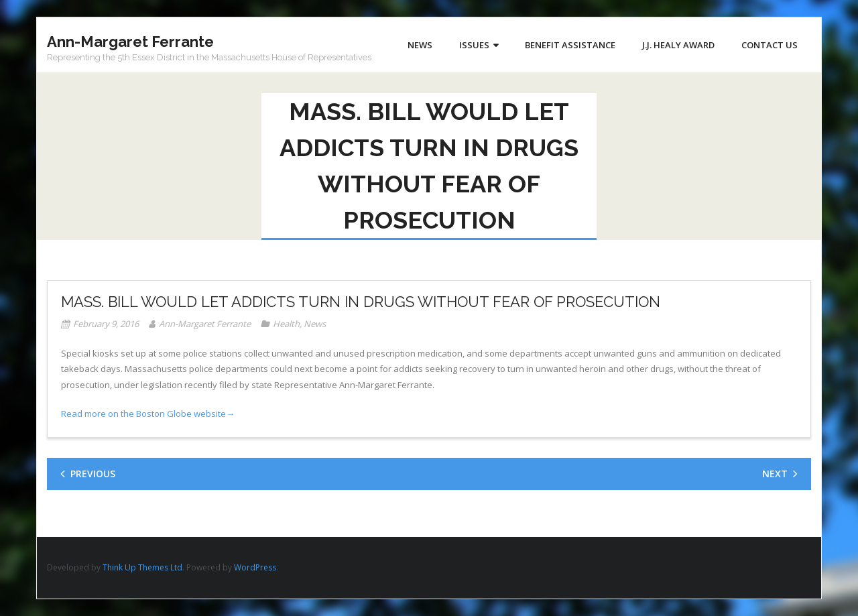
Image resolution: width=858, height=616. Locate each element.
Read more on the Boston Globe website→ (148, 414)
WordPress (255, 567)
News (315, 324)
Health (286, 324)
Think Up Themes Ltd (142, 567)
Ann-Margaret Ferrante (205, 324)
